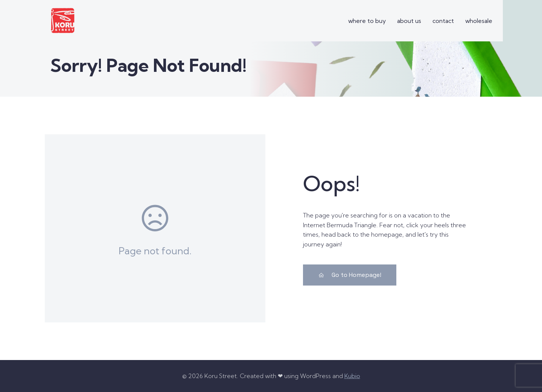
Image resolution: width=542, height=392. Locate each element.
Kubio (352, 375)
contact (443, 21)
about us (409, 21)
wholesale (479, 21)
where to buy (367, 21)
